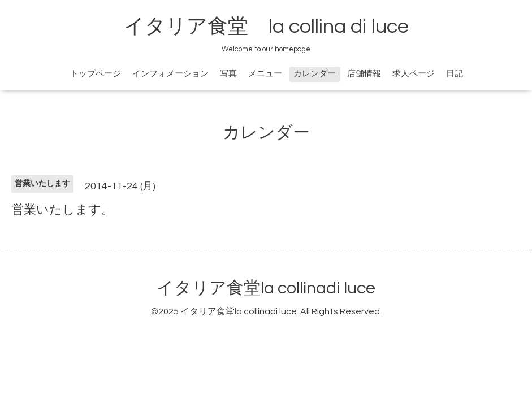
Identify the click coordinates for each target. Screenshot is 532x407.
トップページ (96, 74)
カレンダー (315, 74)
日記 (455, 74)
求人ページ (414, 74)
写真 (228, 74)
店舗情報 (364, 74)
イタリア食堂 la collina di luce (266, 27)
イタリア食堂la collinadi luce (266, 288)
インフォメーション (170, 74)
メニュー (265, 74)
